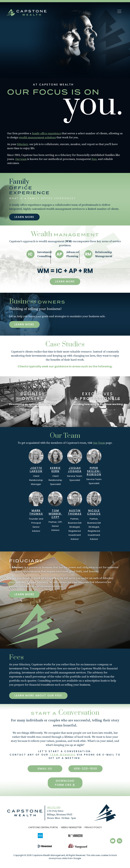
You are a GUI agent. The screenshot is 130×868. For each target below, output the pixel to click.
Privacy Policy (93, 827)
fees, (94, 159)
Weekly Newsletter (71, 827)
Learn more (24, 594)
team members (63, 755)
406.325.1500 (54, 808)
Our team (21, 159)
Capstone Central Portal (43, 827)
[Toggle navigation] (119, 11)
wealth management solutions (37, 137)
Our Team (99, 443)
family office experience (46, 133)
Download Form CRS (65, 783)
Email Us (45, 769)
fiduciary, (23, 144)
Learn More (24, 217)
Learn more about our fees (38, 695)
